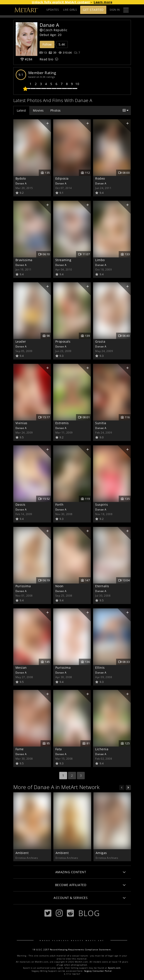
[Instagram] (59, 913)
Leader (21, 341)
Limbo (100, 260)
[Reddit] (70, 913)
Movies (38, 110)
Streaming (63, 260)
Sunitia (101, 423)
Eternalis (102, 586)
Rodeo (100, 178)
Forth (59, 504)
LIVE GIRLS (70, 10)
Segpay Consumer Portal (98, 971)
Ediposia (62, 178)
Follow (47, 44)
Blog (89, 913)
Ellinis (100, 668)
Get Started (93, 10)
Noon (59, 586)
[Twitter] (48, 913)
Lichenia (102, 749)
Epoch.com (114, 968)
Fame (20, 749)
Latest (21, 110)
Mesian (21, 668)
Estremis (62, 423)
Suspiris (102, 504)
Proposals (63, 341)
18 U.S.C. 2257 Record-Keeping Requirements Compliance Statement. (72, 950)
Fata (59, 749)
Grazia (100, 341)
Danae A (21, 183)
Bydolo (21, 178)
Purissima (23, 586)
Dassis (20, 504)
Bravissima (24, 260)
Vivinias (21, 423)
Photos (56, 110)
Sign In (115, 10)
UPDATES (53, 10)
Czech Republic (54, 30)
